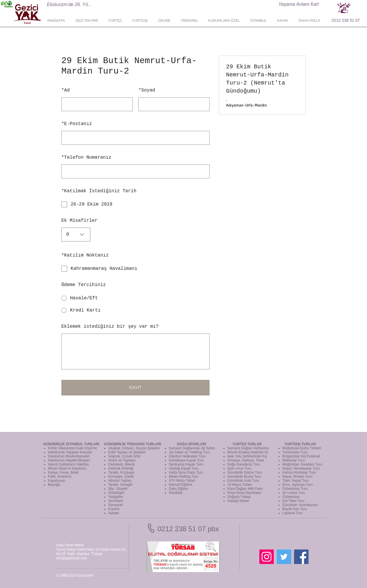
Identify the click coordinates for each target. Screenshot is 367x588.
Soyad (147, 90)
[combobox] (76, 235)
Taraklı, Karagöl (120, 485)
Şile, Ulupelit (118, 489)
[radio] (135, 298)
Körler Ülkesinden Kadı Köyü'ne (73, 448)
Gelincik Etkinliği (121, 468)
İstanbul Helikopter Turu (187, 456)
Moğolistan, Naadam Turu (302, 464)
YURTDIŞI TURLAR (300, 444)
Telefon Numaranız (86, 157)
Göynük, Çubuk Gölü (124, 456)
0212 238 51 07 (346, 20)
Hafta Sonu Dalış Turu (186, 472)
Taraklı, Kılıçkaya (121, 472)
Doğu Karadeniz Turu (244, 464)
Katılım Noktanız (85, 255)
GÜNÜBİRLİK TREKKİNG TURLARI (132, 444)
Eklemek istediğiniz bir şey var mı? (110, 327)
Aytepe (114, 513)
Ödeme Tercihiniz (84, 285)
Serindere (116, 501)
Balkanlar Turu (294, 460)
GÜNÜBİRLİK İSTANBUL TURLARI (71, 444)
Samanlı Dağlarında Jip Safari (192, 448)
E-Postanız (77, 124)
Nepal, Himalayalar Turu (301, 468)
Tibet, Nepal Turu (296, 481)
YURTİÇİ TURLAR (247, 444)
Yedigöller (116, 497)
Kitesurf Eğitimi (181, 485)
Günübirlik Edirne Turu (245, 472)
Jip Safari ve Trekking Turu (190, 452)
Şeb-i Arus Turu (240, 468)
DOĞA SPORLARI (191, 444)
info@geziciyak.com (72, 558)
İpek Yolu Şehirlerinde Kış (247, 456)
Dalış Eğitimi (179, 489)
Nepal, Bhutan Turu (297, 477)
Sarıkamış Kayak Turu (186, 464)
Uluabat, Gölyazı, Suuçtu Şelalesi (134, 448)
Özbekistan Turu (295, 489)
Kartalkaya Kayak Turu (187, 460)
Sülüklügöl (116, 493)
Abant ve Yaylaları (122, 460)
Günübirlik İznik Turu (243, 481)
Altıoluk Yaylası (120, 481)
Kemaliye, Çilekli (121, 477)
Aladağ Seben (238, 501)
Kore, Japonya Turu (298, 485)
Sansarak (116, 505)
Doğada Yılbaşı (239, 497)
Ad (66, 90)
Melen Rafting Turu (184, 477)
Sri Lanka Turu (294, 493)
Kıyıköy (114, 509)
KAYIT (135, 388)
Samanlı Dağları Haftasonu (248, 448)
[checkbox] (135, 204)
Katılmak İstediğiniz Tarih (99, 191)
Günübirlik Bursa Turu (244, 477)
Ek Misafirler (79, 221)
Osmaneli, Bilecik (122, 464)
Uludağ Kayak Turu (184, 468)
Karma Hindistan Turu (299, 472)
